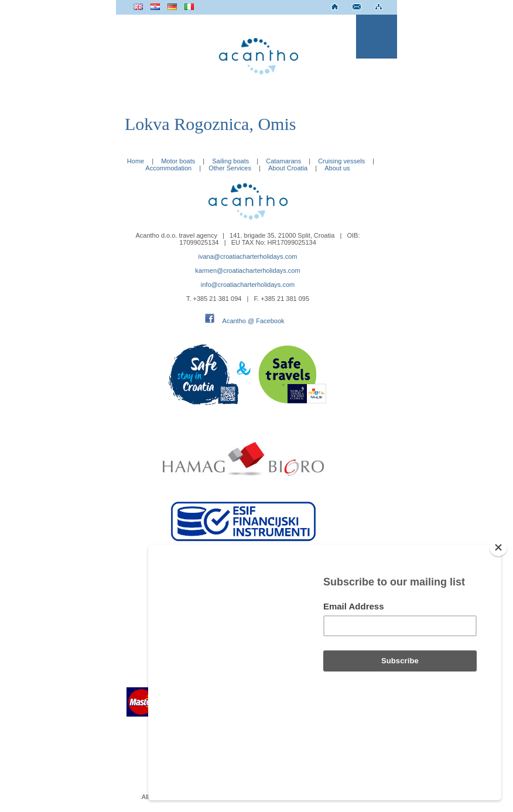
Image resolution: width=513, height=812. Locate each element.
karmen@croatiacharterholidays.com (247, 270)
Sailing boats (230, 161)
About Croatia (288, 168)
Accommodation (168, 168)
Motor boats (178, 161)
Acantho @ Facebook (254, 321)
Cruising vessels (341, 161)
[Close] (498, 610)
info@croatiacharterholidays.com (248, 285)
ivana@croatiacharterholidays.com (248, 256)
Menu (377, 37)
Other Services (230, 168)
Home (136, 161)
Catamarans (283, 161)
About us (337, 168)
